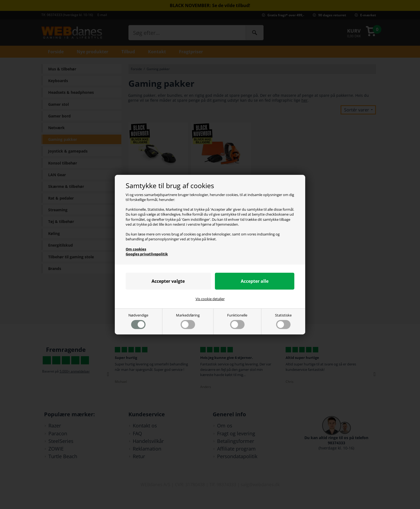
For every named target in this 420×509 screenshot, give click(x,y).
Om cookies (136, 249)
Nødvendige (138, 321)
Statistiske (283, 321)
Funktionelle (237, 321)
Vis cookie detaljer (210, 299)
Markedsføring (188, 321)
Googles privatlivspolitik (147, 254)
